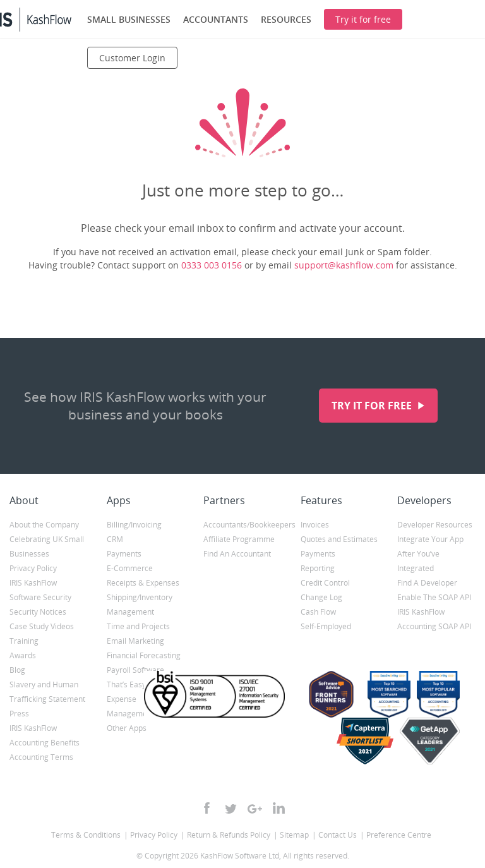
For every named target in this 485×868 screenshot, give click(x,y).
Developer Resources (435, 525)
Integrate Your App (430, 539)
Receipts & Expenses (143, 583)
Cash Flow (318, 612)
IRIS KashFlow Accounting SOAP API (434, 619)
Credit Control (325, 583)
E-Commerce (130, 568)
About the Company (44, 525)
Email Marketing (135, 641)
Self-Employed (326, 626)
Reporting (318, 568)
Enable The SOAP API (434, 597)
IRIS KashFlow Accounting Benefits (45, 735)
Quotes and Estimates (339, 539)
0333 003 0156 (212, 265)
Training (24, 641)
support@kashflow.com (344, 265)
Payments (124, 554)
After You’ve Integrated (418, 561)
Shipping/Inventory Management (140, 605)
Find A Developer (427, 583)
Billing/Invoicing (134, 525)
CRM (115, 539)
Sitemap (294, 835)
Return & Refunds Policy (229, 835)
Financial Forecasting (144, 655)
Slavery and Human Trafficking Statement (47, 692)
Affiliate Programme (239, 539)
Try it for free (373, 406)
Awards (23, 655)
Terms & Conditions (86, 835)
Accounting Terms (41, 757)
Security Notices (38, 612)
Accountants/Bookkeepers (242, 525)
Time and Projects (138, 626)
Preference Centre (399, 835)
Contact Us (338, 835)
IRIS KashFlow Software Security (40, 590)
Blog (17, 670)
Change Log (321, 597)
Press (19, 714)
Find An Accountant (237, 554)
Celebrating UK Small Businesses (47, 546)
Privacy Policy (33, 568)
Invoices (315, 525)
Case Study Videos (42, 626)
